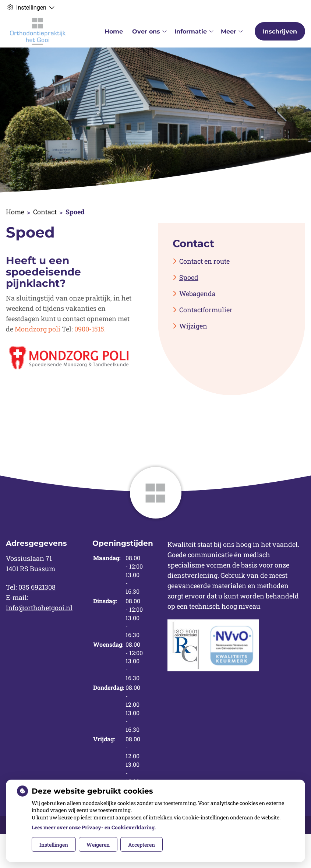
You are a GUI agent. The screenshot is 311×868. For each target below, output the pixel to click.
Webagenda (197, 294)
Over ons (146, 31)
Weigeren (98, 845)
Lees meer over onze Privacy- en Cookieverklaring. (94, 827)
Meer (229, 31)
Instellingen (54, 845)
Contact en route (204, 261)
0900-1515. (90, 329)
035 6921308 (37, 587)
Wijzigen (193, 326)
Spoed (189, 277)
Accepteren (142, 845)
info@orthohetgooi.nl (39, 608)
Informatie (191, 31)
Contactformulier (206, 310)
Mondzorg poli (38, 329)
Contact (45, 212)
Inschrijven (280, 31)
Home (114, 31)
